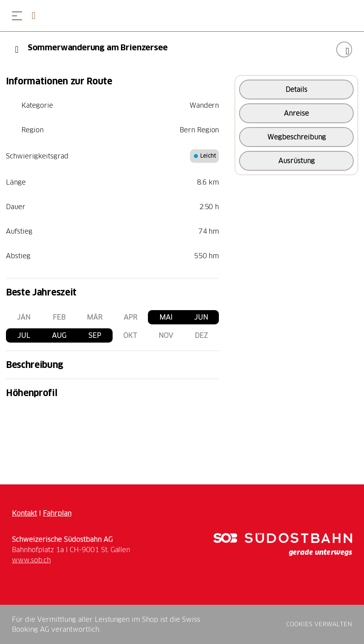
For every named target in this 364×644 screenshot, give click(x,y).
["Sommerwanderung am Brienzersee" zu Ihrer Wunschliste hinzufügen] (344, 50)
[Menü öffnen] (17, 16)
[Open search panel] (37, 16)
